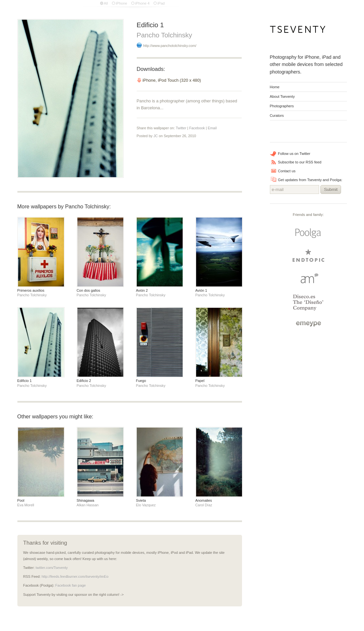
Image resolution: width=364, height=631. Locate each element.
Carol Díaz (204, 505)
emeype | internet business (308, 324)
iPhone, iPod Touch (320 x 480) (172, 80)
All (106, 3)
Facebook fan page (70, 585)
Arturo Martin (308, 278)
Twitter (181, 128)
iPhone (121, 3)
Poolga (308, 233)
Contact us (287, 171)
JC (156, 136)
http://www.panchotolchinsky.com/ (170, 46)
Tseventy (298, 31)
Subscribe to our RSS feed (300, 162)
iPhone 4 (142, 3)
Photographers (282, 106)
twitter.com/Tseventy (52, 568)
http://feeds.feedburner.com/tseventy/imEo (75, 577)
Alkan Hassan (88, 505)
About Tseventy (282, 96)
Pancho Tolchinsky (164, 35)
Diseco (308, 303)
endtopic (308, 256)
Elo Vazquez (146, 505)
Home (275, 87)
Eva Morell (26, 505)
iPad (161, 3)
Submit (331, 189)
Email (212, 128)
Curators (277, 116)
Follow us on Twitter (294, 154)
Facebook (197, 128)
